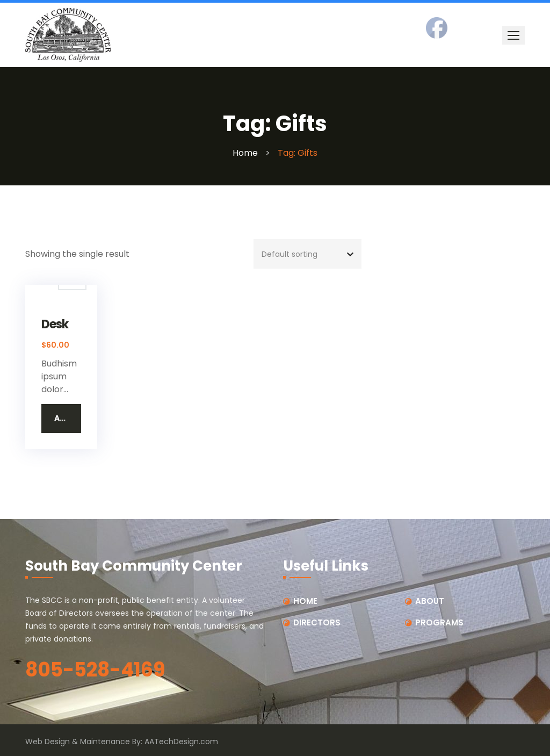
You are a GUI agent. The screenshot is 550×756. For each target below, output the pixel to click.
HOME (305, 601)
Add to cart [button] (68, 418)
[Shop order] (307, 254)
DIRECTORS (317, 622)
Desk (55, 325)
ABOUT (430, 601)
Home (245, 153)
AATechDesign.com (181, 741)
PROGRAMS (439, 622)
